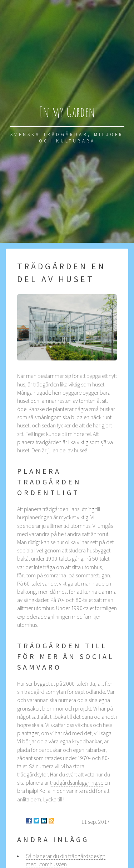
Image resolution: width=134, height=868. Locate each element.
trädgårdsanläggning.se (77, 783)
